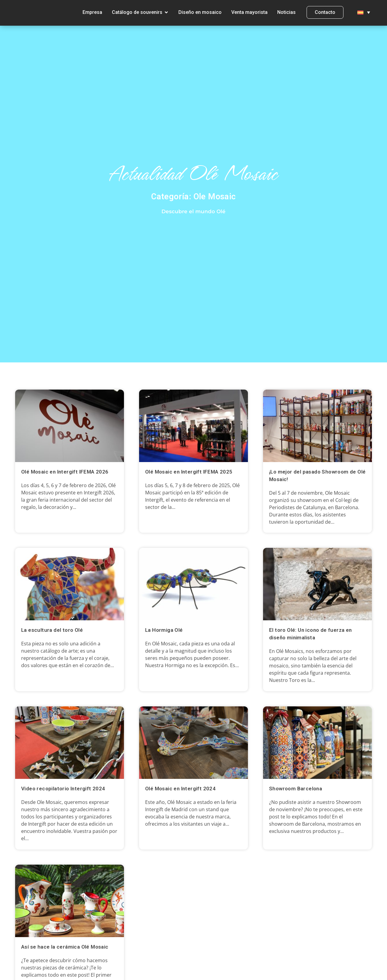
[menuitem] (364, 15)
